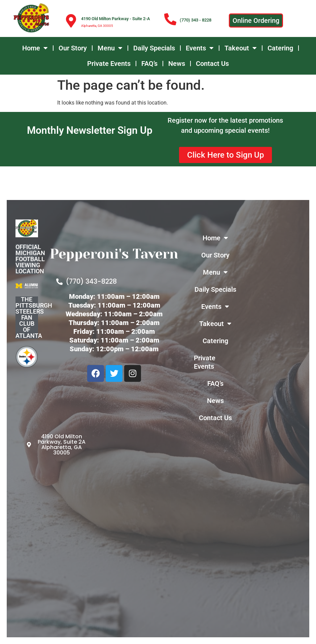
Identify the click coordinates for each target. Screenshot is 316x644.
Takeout (241, 48)
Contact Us (212, 64)
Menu (110, 48)
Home (35, 48)
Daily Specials (154, 48)
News (177, 64)
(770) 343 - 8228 (196, 20)
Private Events (109, 64)
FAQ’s (149, 64)
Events (200, 48)
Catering (280, 48)
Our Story (73, 48)
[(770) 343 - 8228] (170, 19)
